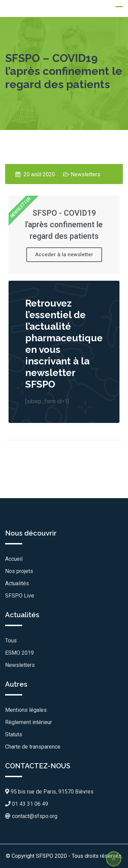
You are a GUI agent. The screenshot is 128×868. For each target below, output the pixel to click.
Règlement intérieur (29, 722)
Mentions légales (26, 710)
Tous (11, 641)
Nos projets (19, 571)
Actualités (17, 583)
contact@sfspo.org (31, 816)
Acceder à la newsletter (64, 255)
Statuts (14, 734)
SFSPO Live (20, 596)
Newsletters (86, 174)
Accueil (14, 559)
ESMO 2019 (19, 653)
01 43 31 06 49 (27, 804)
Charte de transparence (33, 747)
